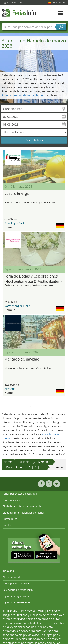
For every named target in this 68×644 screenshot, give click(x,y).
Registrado (17, 3)
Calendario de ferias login (18, 590)
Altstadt (10, 389)
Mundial (25, 462)
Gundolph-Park (14, 223)
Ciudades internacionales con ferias (24, 513)
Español (59, 3)
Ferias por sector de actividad (20, 494)
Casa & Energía (17, 193)
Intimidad (8, 571)
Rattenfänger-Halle (17, 306)
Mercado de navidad (22, 359)
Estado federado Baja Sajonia (25, 467)
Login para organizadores (18, 596)
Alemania (44, 462)
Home (8, 462)
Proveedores (10, 519)
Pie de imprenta (12, 577)
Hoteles (7, 525)
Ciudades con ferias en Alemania (22, 506)
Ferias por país (11, 500)
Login (5, 3)
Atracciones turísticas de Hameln (23, 95)
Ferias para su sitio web (16, 583)
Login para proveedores (16, 602)
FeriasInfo (19, 13)
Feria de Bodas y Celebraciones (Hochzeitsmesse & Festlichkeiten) (33, 278)
